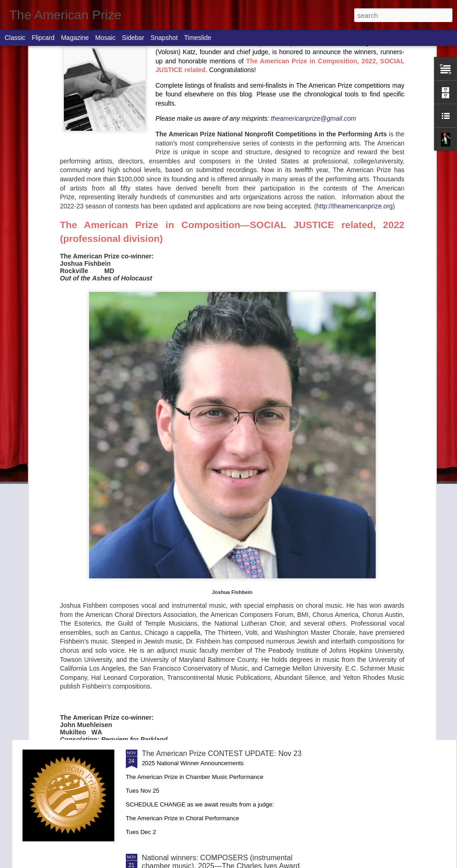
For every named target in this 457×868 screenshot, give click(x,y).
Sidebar (133, 38)
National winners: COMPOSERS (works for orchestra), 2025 (400, 267)
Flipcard (43, 38)
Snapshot (164, 38)
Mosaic (105, 38)
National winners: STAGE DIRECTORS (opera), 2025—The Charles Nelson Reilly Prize (229, 341)
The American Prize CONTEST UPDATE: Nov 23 (222, 753)
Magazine (75, 38)
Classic (15, 38)
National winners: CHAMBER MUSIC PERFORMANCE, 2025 (202, 653)
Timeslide (198, 38)
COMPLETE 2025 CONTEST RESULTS (183, 263)
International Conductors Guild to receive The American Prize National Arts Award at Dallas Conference (74, 280)
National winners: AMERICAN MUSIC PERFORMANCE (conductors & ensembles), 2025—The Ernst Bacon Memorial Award (289, 284)
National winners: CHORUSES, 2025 (202, 545)
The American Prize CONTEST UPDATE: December (227, 441)
